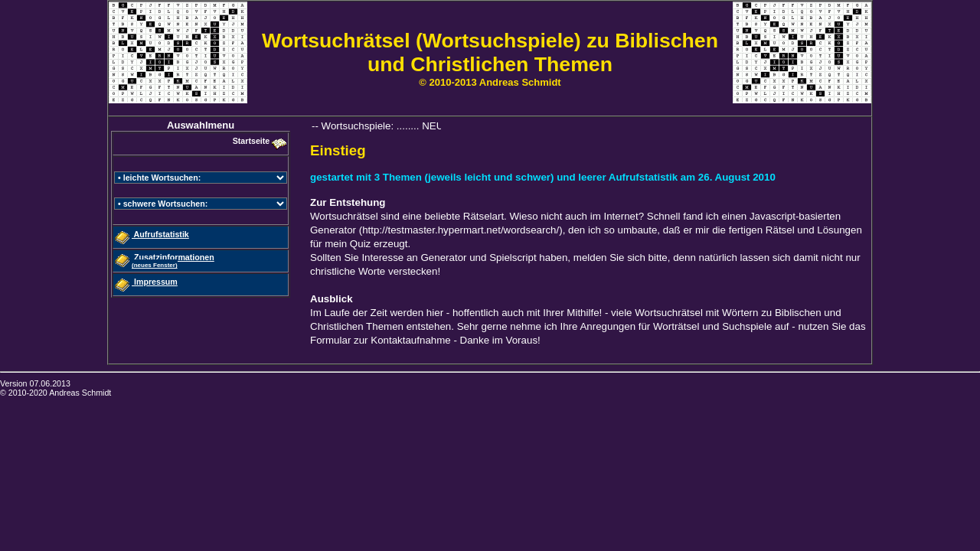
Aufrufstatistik (160, 234)
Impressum (155, 282)
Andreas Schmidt (80, 393)
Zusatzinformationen (173, 261)
